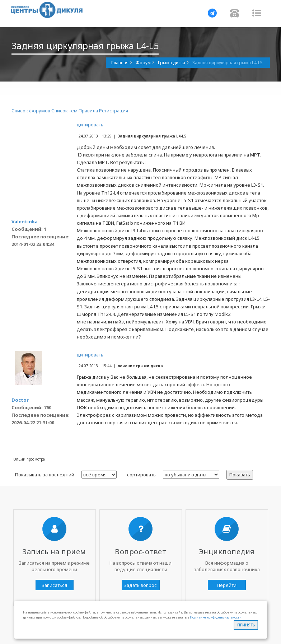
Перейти (227, 585)
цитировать (90, 125)
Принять (246, 625)
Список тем (64, 111)
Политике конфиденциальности (216, 617)
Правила (88, 111)
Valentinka (25, 221)
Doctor (20, 400)
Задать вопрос (140, 585)
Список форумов (31, 111)
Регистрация (114, 111)
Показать (240, 475)
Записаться (55, 585)
